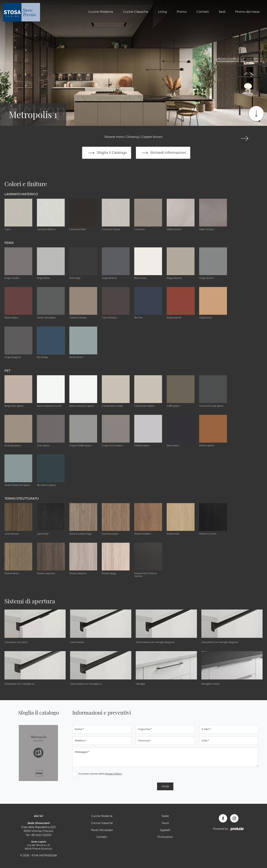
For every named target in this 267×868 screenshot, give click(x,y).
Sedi (222, 12)
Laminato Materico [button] (21, 194)
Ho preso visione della (100, 774)
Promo (182, 12)
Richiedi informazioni (163, 153)
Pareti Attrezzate (102, 830)
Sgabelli (165, 830)
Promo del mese (247, 12)
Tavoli (165, 823)
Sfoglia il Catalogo (107, 153)
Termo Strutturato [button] (22, 499)
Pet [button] (7, 371)
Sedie (165, 816)
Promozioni (165, 837)
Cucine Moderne (101, 12)
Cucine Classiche (136, 12)
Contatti (203, 12)
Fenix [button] (9, 243)
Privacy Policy (114, 774)
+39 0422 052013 (41, 835)
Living (162, 12)
